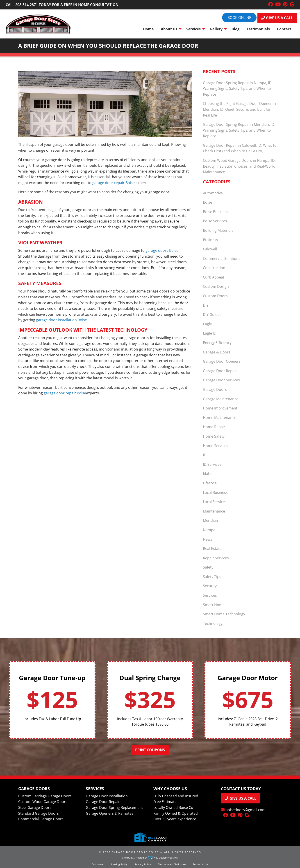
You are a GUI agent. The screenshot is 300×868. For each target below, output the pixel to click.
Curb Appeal (213, 277)
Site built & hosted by (150, 858)
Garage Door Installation (107, 796)
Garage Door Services (221, 380)
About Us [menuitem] (169, 29)
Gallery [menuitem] (216, 29)
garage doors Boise (162, 250)
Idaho (208, 474)
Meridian (210, 520)
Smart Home (214, 605)
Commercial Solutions (222, 259)
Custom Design (216, 286)
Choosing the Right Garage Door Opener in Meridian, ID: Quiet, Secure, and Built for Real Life (239, 109)
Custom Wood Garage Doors (43, 802)
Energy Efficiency (217, 343)
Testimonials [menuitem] (258, 29)
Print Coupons (150, 750)
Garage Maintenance (221, 399)
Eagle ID (210, 333)
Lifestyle (210, 483)
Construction (214, 268)
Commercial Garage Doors (41, 819)
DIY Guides (212, 315)
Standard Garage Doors (39, 813)
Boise (208, 202)
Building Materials (218, 230)
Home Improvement (220, 408)
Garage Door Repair (220, 371)
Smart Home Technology (224, 614)
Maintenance (214, 511)
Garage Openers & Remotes (110, 813)
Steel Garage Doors (35, 807)
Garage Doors (215, 389)
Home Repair (214, 427)
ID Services (212, 464)
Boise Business (216, 212)
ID (205, 455)
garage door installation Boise (61, 320)
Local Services (215, 502)
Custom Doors (215, 296)
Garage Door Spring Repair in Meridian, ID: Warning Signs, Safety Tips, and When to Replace (239, 130)
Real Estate (212, 549)
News (208, 539)
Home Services (216, 446)
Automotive (213, 193)
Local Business (215, 492)
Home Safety (214, 436)
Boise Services (215, 221)
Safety (208, 567)
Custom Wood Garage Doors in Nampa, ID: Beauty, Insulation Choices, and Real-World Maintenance (239, 166)
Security (210, 586)
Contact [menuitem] (284, 29)
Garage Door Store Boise (135, 852)
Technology (213, 623)
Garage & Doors (217, 352)
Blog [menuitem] (235, 29)
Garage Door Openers (222, 361)
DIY (206, 305)
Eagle (207, 324)
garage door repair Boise (114, 183)
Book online (239, 18)
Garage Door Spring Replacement (114, 807)
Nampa (209, 530)
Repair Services (216, 558)
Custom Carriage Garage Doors (45, 796)
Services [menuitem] (193, 29)
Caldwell (210, 249)
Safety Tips (212, 577)
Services (210, 595)
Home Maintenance (220, 418)
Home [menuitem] (148, 29)
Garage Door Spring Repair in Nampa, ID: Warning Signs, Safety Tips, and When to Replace (238, 89)
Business (210, 240)
